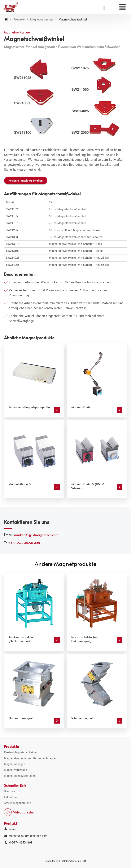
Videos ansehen (24, 812)
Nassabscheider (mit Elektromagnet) (85, 639)
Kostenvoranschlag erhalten (26, 180)
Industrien (10, 797)
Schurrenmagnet (82, 718)
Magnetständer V (20, 484)
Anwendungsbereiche (17, 803)
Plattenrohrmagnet (21, 718)
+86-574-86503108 (25, 543)
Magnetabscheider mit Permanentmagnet (30, 758)
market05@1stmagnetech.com (36, 535)
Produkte (19, 20)
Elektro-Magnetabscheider (20, 753)
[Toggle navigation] (122, 7)
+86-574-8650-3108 (20, 843)
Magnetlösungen (15, 764)
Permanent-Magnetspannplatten (30, 407)
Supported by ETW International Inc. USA (65, 861)
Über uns (10, 791)
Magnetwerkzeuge (42, 20)
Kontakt (11, 823)
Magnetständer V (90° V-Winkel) (88, 486)
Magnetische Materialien (20, 776)
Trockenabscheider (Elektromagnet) (21, 639)
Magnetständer (81, 407)
